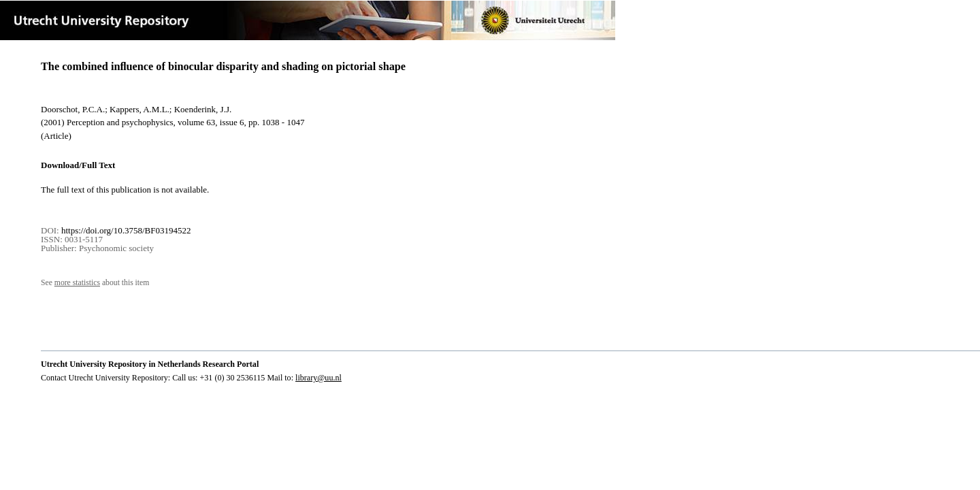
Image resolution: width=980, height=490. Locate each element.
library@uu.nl (318, 378)
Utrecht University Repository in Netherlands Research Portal (150, 364)
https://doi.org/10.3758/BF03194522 (126, 230)
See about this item (95, 283)
